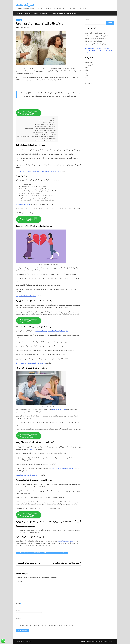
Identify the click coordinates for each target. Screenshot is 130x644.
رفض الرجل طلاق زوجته (59, 409)
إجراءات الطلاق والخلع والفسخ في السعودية (28, 475)
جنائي (86, 75)
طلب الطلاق (65, 553)
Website (19, 618)
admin (18, 28)
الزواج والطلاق (44, 13)
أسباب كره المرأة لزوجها (48, 122)
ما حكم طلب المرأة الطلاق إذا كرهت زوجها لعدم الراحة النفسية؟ (39, 128)
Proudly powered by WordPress (90, 641)
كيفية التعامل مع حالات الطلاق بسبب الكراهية (44, 132)
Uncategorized (89, 62)
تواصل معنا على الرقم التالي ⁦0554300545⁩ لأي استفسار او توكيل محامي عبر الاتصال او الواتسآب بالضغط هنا (98, 51)
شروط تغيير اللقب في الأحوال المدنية (95, 33)
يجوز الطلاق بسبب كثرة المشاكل (67, 541)
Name (18, 604)
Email (19, 611)
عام (86, 78)
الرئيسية (20, 13)
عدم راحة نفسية (58, 553)
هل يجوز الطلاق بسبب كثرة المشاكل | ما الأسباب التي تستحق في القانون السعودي (39, 171)
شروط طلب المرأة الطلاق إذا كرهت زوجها (45, 124)
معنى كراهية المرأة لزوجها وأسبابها (46, 121)
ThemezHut (111, 641)
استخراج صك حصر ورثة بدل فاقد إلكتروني (96, 36)
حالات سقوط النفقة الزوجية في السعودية (96, 38)
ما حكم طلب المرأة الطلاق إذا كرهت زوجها (44, 126)
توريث (36, 13)
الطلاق (31, 449)
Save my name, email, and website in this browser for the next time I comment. (46, 626)
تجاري (86, 67)
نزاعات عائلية (28, 13)
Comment (20, 582)
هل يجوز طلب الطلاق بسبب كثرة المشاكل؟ (44, 140)
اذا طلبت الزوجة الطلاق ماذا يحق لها (26, 296)
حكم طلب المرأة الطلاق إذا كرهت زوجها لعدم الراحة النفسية (51, 331)
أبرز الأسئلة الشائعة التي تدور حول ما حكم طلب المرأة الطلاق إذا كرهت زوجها (36, 136)
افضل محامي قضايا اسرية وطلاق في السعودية (64, 13)
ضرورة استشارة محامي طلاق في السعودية (44, 134)
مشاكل (21, 553)
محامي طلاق (26, 553)
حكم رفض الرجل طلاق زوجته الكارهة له (45, 130)
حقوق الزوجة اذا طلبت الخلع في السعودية (96, 44)
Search (87, 20)
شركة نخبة (25, 5)
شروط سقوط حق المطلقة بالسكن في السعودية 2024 (31, 363)
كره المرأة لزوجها (51, 553)
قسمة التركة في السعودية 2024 (93, 41)
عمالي (86, 81)
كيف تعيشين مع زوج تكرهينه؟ (47, 138)
